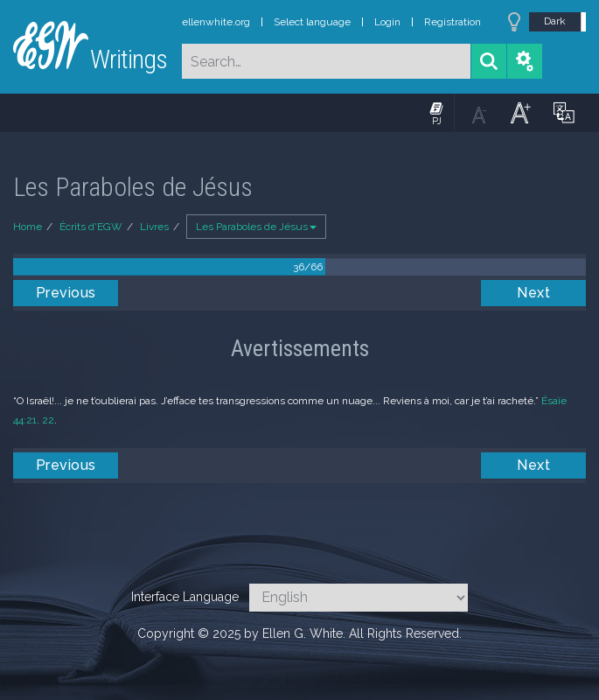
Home (28, 227)
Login (387, 22)
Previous (66, 293)
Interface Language (185, 597)
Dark (555, 21)
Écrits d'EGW (91, 227)
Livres (154, 227)
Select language (312, 22)
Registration (453, 22)
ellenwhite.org (216, 22)
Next (533, 293)
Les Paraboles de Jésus (256, 227)
